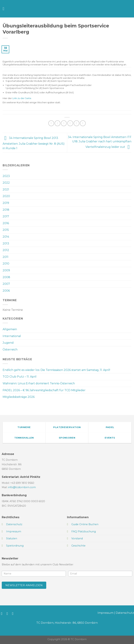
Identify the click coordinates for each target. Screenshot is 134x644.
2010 (6, 264)
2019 (6, 203)
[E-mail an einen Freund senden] (70, 123)
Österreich (10, 350)
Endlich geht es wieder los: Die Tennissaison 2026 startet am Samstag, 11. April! (56, 370)
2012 (6, 250)
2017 (6, 216)
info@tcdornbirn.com (22, 487)
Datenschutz (125, 613)
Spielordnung (15, 546)
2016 (6, 223)
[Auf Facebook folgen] (3, 614)
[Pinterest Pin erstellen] (77, 123)
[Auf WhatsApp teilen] (51, 123)
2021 (6, 189)
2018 (6, 210)
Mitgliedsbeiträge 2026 (19, 397)
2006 (6, 291)
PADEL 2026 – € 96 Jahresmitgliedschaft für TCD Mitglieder (44, 390)
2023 (6, 176)
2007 (6, 284)
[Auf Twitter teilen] (64, 123)
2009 (6, 270)
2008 (6, 277)
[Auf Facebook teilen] (57, 123)
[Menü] (5, 9)
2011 (5, 257)
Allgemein (10, 329)
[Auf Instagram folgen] (8, 614)
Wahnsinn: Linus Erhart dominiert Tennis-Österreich (39, 383)
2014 (6, 237)
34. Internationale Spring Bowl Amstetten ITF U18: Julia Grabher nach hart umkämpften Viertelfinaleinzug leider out (100, 142)
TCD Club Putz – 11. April (20, 377)
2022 (6, 183)
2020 (6, 196)
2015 (6, 230)
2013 (6, 243)
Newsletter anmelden (24, 585)
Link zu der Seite (22, 98)
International (12, 336)
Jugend (8, 343)
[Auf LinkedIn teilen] (83, 123)
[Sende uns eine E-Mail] (14, 614)
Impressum (105, 613)
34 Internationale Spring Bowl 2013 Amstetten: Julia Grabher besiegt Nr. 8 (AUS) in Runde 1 (34, 143)
